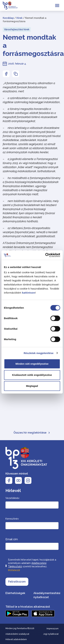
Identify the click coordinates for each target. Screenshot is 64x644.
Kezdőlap (8, 18)
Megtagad (32, 386)
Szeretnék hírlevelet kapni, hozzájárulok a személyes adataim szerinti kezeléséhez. (32, 565)
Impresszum (53, 629)
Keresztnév (12, 519)
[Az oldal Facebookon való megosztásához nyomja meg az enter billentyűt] (6, 74)
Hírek (19, 18)
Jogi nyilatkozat (51, 634)
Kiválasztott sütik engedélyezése (32, 375)
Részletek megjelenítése (39, 353)
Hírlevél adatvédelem (16, 639)
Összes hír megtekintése (32, 433)
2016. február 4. (17, 64)
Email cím (12, 539)
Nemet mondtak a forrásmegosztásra (32, 45)
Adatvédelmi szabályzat (17, 634)
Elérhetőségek (15, 593)
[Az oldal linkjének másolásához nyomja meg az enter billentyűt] (16, 74)
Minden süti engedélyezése (32, 364)
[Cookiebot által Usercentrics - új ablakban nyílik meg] (46, 255)
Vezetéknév (12, 498)
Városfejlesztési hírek (17, 29)
